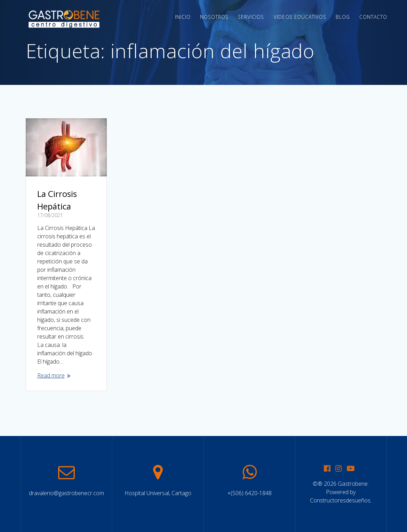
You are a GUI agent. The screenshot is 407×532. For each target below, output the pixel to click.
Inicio (183, 17)
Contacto (373, 17)
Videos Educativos (300, 17)
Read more (51, 375)
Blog (343, 17)
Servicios (251, 17)
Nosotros (214, 17)
